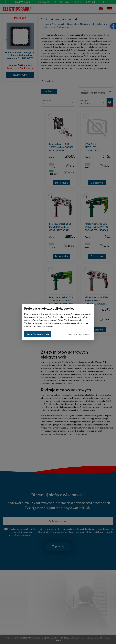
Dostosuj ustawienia (78, 334)
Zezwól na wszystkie (38, 334)
